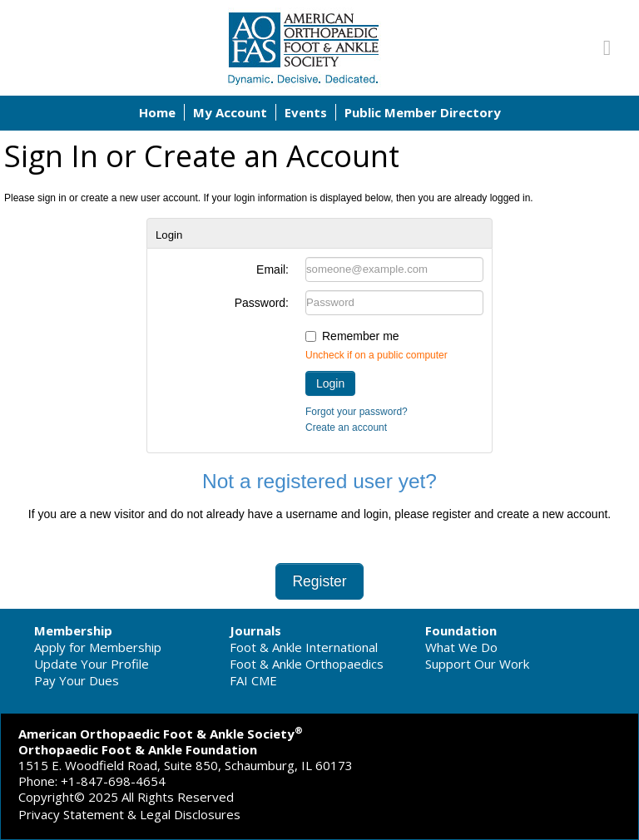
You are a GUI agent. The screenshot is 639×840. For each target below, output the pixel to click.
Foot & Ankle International (304, 647)
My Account (230, 112)
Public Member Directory (423, 112)
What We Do (461, 647)
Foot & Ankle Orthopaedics (307, 664)
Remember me (361, 336)
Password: (262, 303)
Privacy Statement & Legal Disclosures (129, 814)
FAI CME (253, 680)
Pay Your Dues (77, 680)
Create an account (346, 427)
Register (319, 581)
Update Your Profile (92, 664)
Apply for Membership (98, 647)
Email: (272, 269)
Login (330, 383)
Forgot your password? (357, 412)
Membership (73, 630)
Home (157, 112)
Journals (255, 630)
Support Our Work (477, 664)
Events (306, 112)
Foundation (461, 630)
